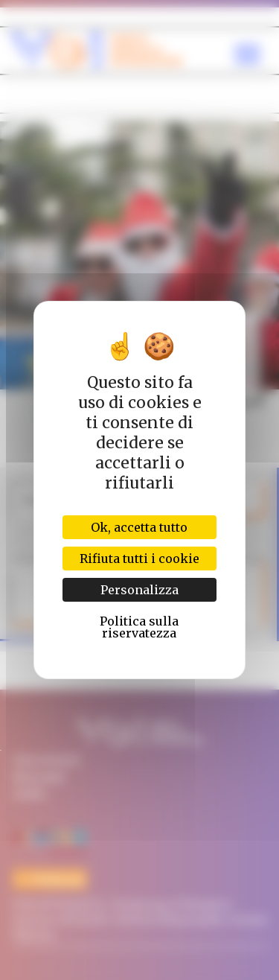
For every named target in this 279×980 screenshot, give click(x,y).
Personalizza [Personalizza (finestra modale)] (139, 590)
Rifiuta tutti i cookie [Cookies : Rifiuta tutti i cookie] (139, 559)
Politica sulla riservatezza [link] (139, 627)
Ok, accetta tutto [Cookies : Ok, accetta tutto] (139, 527)
